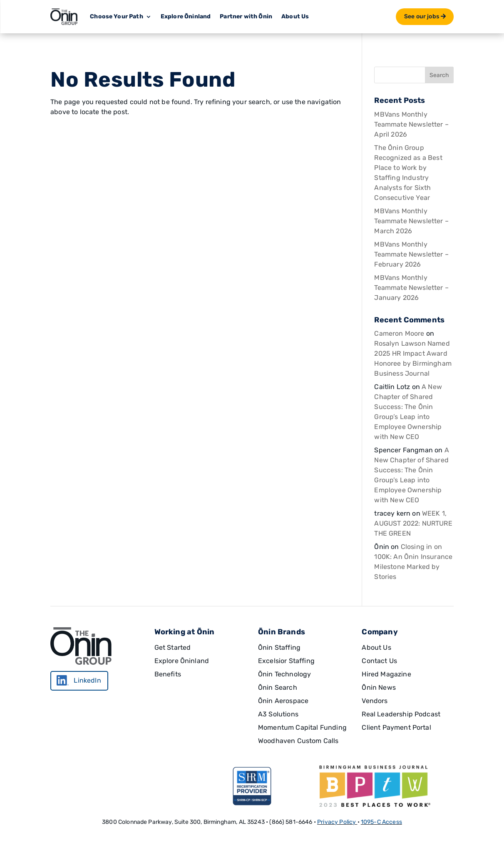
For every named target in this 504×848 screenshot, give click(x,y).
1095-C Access (381, 822)
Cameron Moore (399, 333)
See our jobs (422, 16)
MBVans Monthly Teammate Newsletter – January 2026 (411, 288)
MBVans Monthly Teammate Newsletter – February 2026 (411, 254)
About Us (295, 16)
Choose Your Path (117, 16)
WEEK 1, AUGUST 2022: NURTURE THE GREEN (413, 523)
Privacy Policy (336, 822)
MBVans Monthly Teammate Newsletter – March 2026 (411, 221)
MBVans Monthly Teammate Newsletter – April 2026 (411, 124)
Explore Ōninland (186, 16)
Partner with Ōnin (246, 16)
